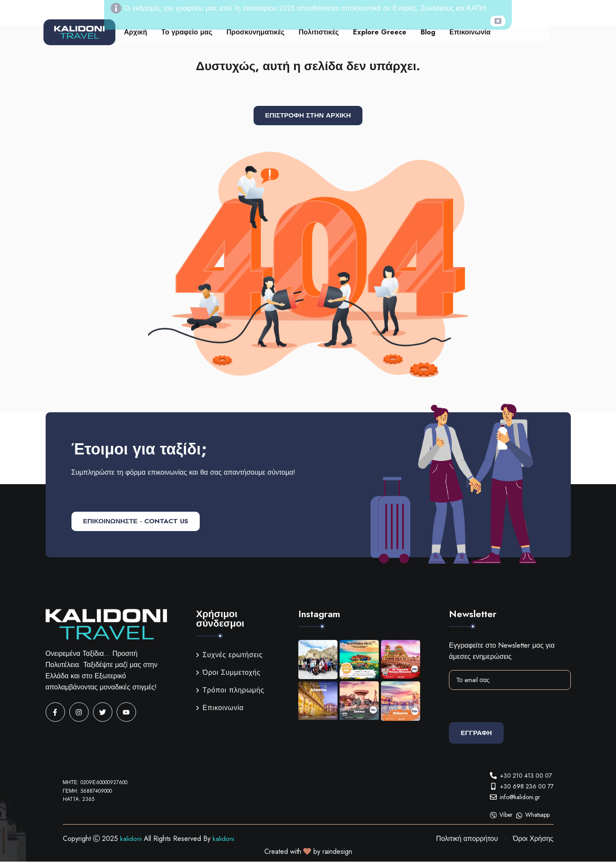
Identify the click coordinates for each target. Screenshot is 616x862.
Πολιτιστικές (319, 32)
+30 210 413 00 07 (526, 775)
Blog (428, 32)
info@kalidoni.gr (520, 797)
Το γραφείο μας (187, 32)
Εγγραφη (478, 733)
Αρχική (136, 32)
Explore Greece (380, 32)
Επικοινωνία (470, 32)
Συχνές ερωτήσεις (230, 655)
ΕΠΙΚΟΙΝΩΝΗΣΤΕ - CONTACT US (139, 521)
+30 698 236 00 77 (527, 786)
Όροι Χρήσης (533, 839)
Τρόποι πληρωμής (230, 691)
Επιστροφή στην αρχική (308, 116)
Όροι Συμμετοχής (229, 673)
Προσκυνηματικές (255, 32)
